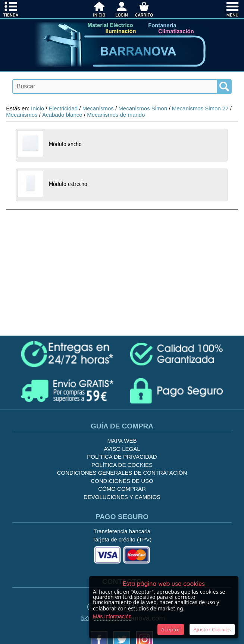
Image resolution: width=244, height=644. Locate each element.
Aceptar (171, 629)
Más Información (112, 616)
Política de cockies (122, 465)
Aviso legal (122, 449)
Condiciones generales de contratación (122, 473)
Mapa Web (122, 441)
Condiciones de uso (122, 481)
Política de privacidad (122, 457)
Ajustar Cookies (212, 629)
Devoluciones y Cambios (122, 497)
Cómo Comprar (122, 489)
